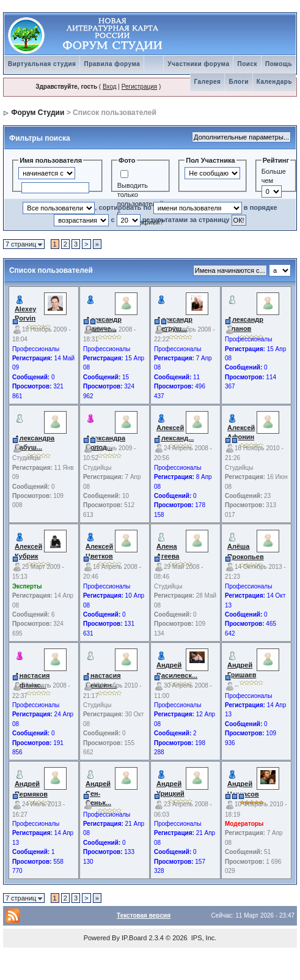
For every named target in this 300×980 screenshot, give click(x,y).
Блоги (238, 82)
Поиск (247, 64)
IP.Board (134, 938)
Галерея (208, 82)
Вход (110, 87)
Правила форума (112, 64)
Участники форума (198, 64)
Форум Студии (38, 113)
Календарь (274, 82)
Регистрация (139, 87)
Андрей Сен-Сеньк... (98, 793)
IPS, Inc (203, 938)
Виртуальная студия (42, 64)
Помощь (279, 64)
